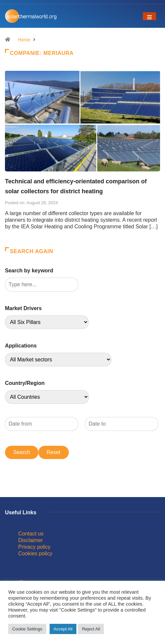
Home (24, 40)
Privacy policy (34, 547)
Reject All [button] (91, 629)
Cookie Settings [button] (27, 629)
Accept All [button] (63, 629)
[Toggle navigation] (149, 16)
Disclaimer (31, 540)
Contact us (31, 534)
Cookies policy (35, 553)
